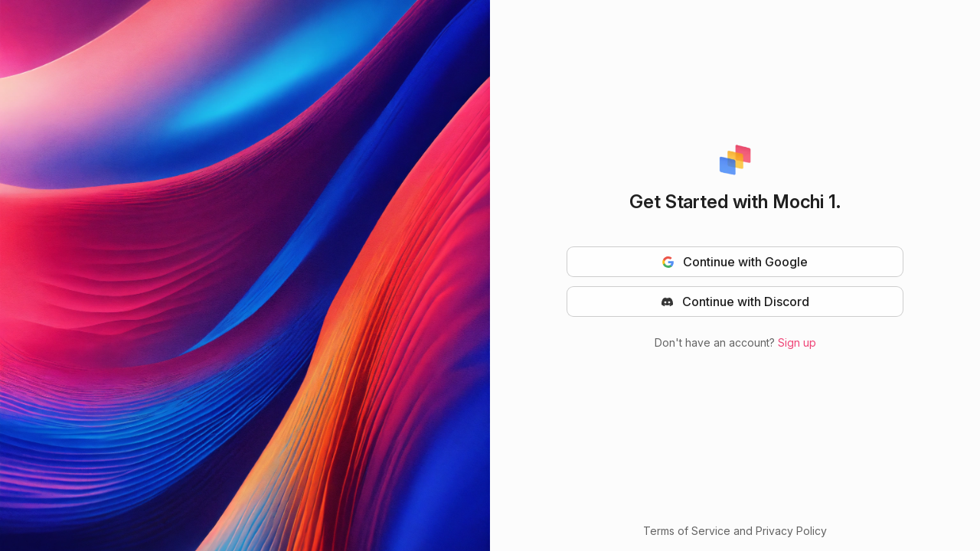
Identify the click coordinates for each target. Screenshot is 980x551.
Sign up (797, 342)
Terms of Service (688, 531)
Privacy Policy (791, 531)
